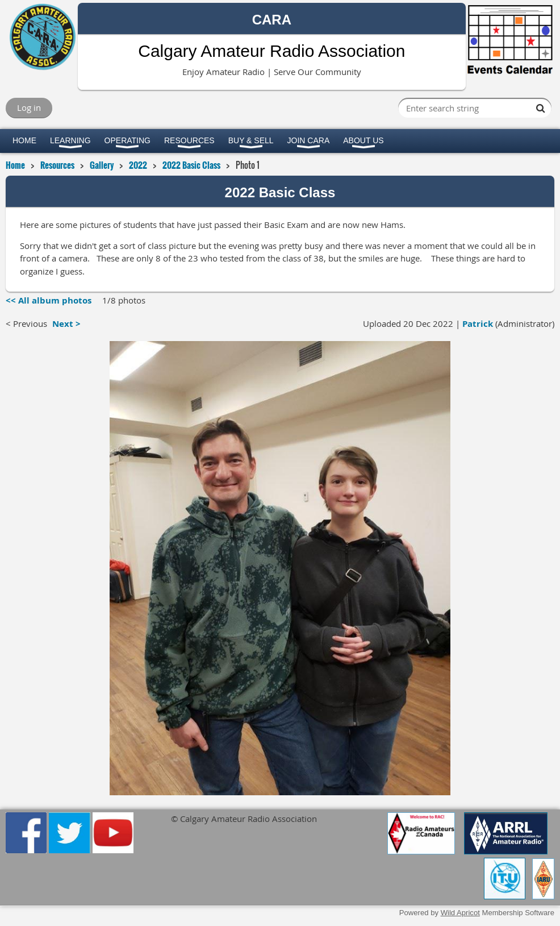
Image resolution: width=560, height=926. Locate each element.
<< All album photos (49, 300)
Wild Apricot (460, 913)
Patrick (478, 324)
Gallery (102, 165)
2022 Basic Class (191, 165)
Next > (66, 324)
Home (15, 165)
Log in (29, 107)
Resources (57, 165)
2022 (138, 165)
